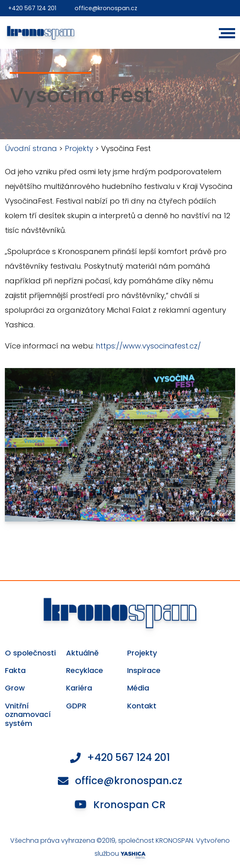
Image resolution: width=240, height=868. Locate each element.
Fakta (15, 671)
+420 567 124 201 (33, 8)
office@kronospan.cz (108, 8)
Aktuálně (82, 653)
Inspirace (144, 671)
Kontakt (142, 706)
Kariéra (79, 688)
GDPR (76, 706)
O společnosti (30, 653)
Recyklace (85, 671)
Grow (15, 688)
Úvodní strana (31, 148)
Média (138, 688)
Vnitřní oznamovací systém (28, 715)
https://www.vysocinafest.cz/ (148, 346)
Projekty (79, 148)
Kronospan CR (120, 806)
